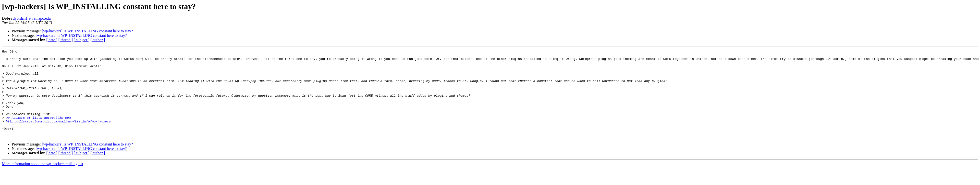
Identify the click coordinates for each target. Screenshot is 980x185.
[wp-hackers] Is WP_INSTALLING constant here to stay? (87, 31)
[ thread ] (66, 40)
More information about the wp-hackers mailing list (43, 181)
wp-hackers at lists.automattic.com (38, 132)
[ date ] (52, 40)
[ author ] (98, 40)
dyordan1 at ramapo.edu (32, 18)
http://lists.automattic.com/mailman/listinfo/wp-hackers (58, 136)
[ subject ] (82, 40)
